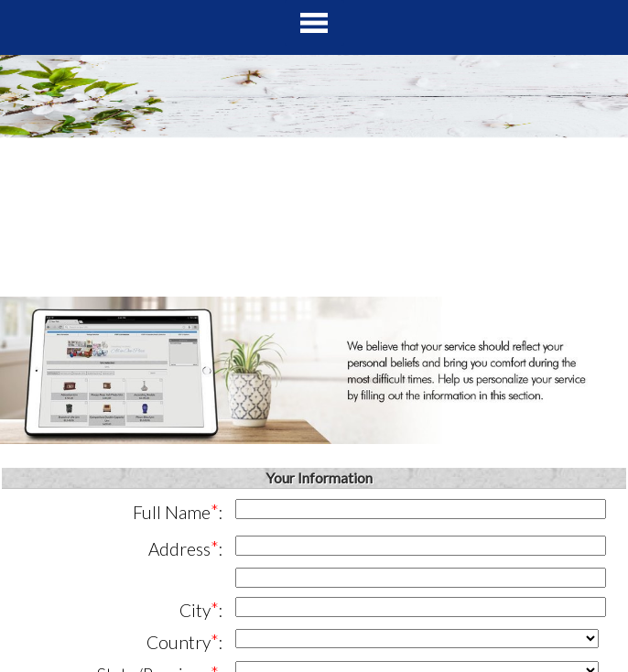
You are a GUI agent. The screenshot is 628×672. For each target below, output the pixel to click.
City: (201, 609)
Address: (186, 548)
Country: (185, 641)
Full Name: (178, 511)
